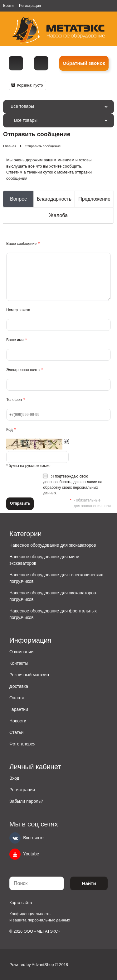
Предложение (94, 199)
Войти (8, 6)
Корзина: (29, 85)
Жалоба (58, 215)
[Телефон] (16, 63)
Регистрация (30, 6)
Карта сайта (21, 903)
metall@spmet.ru (41, 63)
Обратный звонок (84, 63)
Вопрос (18, 199)
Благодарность (54, 199)
